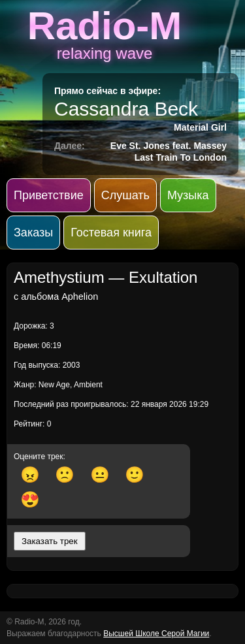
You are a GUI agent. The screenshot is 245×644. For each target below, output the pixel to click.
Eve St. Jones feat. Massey (169, 146)
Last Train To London (181, 157)
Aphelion (80, 297)
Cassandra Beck (126, 109)
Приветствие (49, 195)
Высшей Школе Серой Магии (156, 634)
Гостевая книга (111, 233)
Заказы (33, 233)
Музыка (188, 195)
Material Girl (200, 127)
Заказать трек (50, 541)
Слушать (125, 195)
